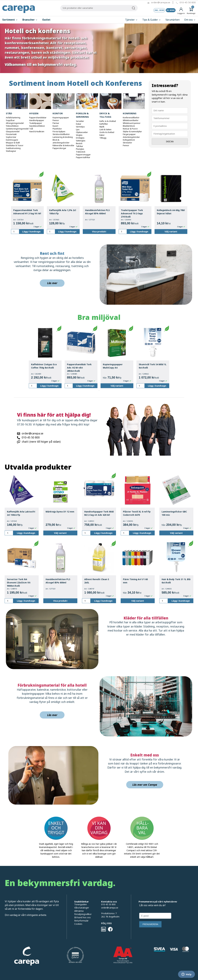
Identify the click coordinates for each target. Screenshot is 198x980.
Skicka (170, 141)
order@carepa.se (161, 2)
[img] (53, 775)
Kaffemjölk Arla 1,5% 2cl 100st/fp (63, 212)
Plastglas (80, 149)
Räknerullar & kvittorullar (63, 145)
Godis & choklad (107, 132)
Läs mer (52, 283)
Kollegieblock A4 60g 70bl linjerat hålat (171, 212)
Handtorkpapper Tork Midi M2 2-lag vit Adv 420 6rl (99, 513)
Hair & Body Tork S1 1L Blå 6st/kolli (176, 581)
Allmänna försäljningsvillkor (83, 912)
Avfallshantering (13, 118)
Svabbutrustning (13, 148)
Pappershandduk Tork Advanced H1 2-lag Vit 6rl (27, 212)
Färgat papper (129, 134)
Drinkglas (80, 138)
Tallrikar (80, 146)
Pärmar (56, 123)
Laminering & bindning (63, 137)
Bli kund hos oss (82, 917)
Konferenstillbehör (131, 118)
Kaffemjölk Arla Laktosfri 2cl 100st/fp (21, 513)
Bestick (79, 143)
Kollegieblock (129, 140)
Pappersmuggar (83, 155)
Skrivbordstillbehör (61, 134)
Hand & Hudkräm (37, 132)
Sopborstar (11, 137)
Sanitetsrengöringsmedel (17, 129)
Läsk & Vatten (105, 130)
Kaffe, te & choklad (108, 121)
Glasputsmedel (13, 132)
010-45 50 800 (188, 2)
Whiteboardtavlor (131, 120)
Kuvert (55, 126)
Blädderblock (129, 126)
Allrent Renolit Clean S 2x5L (97, 581)
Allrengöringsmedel (15, 123)
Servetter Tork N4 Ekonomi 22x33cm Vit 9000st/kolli (19, 583)
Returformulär (81, 921)
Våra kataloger (82, 908)
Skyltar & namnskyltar (132, 132)
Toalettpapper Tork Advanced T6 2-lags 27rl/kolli (132, 213)
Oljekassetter (82, 132)
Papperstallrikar (83, 157)
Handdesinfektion (37, 126)
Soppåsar (10, 120)
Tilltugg (103, 138)
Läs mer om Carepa (145, 785)
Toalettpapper (36, 123)
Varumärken (173, 20)
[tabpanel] (27, 203)
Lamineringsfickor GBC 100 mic (174, 513)
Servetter (80, 121)
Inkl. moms (159, 10)
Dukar (79, 124)
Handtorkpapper (37, 120)
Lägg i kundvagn (31, 232)
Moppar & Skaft (13, 143)
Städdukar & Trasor (15, 145)
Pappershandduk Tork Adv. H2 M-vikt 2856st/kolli (79, 368)
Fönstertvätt (11, 134)
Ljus (78, 130)
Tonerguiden (81, 904)
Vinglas (79, 135)
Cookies (78, 924)
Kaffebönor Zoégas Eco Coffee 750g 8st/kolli (44, 366)
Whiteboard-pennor (132, 123)
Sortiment (10, 20)
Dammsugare (12, 140)
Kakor (102, 135)
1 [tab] (99, 236)
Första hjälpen (59, 132)
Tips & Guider (152, 20)
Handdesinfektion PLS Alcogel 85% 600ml (97, 212)
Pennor (56, 120)
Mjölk (102, 127)
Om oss (190, 20)
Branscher (30, 20)
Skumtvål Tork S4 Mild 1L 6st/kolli (153, 366)
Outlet (46, 20)
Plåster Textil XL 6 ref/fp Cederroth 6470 (137, 513)
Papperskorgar (59, 148)
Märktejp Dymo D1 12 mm (60, 512)
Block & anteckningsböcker (61, 141)
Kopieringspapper (61, 118)
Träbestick (81, 152)
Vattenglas (81, 141)
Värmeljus (80, 127)
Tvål (31, 129)
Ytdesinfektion (12, 126)
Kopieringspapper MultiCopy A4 (113, 366)
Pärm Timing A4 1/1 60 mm (135, 581)
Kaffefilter (104, 124)
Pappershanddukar (38, 118)
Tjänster (131, 20)
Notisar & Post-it (130, 129)
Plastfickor (57, 129)
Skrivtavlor (127, 143)
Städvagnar (11, 151)
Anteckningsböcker (131, 137)
